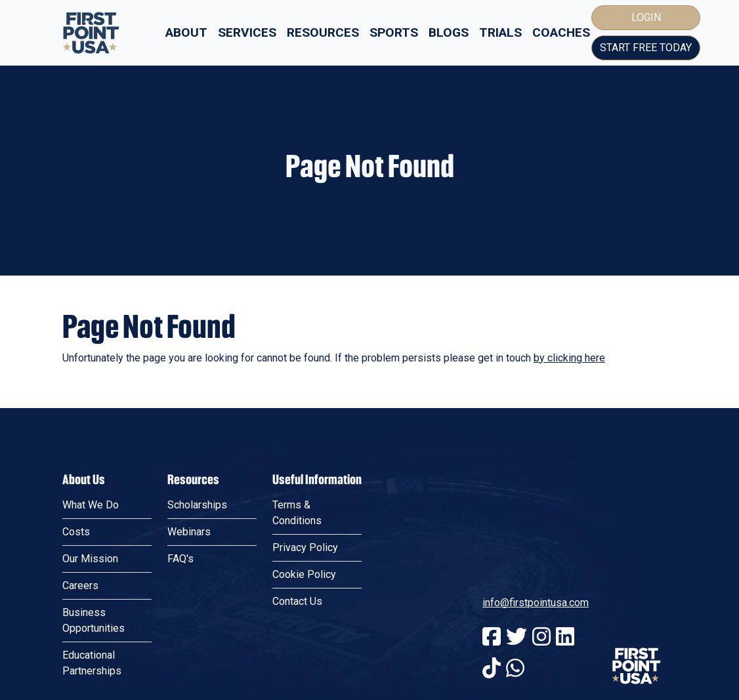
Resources (323, 32)
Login (646, 17)
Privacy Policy (305, 547)
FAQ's (180, 559)
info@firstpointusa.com (536, 603)
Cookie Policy (304, 574)
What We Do (91, 505)
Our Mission (90, 559)
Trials (500, 32)
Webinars (189, 532)
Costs (76, 532)
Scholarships (197, 505)
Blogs (449, 32)
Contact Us (297, 601)
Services (247, 32)
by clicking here (569, 358)
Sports (394, 32)
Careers (80, 586)
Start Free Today (646, 48)
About (186, 32)
